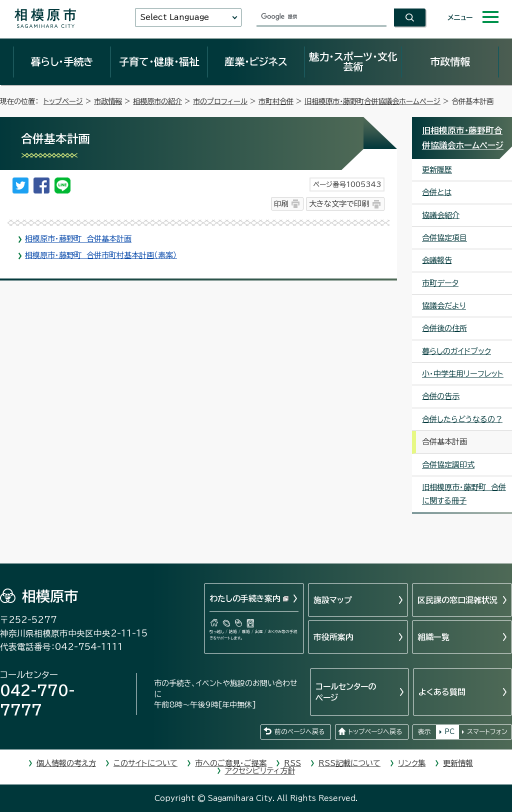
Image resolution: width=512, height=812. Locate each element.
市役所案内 (333, 637)
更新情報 (458, 763)
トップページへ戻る (375, 732)
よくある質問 (442, 692)
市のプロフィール (220, 101)
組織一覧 (433, 637)
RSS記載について (349, 763)
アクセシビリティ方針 (260, 771)
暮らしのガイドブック (456, 351)
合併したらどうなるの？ (462, 419)
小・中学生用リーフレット (463, 374)
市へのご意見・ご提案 (231, 763)
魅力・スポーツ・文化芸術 (353, 61)
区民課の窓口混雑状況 (457, 600)
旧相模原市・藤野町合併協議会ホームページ (372, 101)
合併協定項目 (444, 238)
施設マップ (333, 600)
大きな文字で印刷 (339, 204)
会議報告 (437, 260)
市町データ (440, 283)
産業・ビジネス (256, 61)
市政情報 (450, 61)
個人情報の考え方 (66, 763)
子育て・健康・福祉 (159, 61)
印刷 (281, 204)
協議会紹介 (441, 215)
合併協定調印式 (448, 465)
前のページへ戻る (299, 732)
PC (449, 732)
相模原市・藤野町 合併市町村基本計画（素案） (101, 255)
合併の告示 (441, 396)
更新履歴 (437, 170)
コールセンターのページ (346, 692)
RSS (292, 763)
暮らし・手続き (62, 61)
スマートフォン (487, 732)
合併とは (437, 192)
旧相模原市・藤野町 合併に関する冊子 (464, 494)
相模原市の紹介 (157, 101)
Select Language (174, 17)
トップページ (63, 101)
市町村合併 (276, 101)
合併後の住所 (444, 328)
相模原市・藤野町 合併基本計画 (78, 239)
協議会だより (444, 306)
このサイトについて (145, 763)
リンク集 (412, 763)
